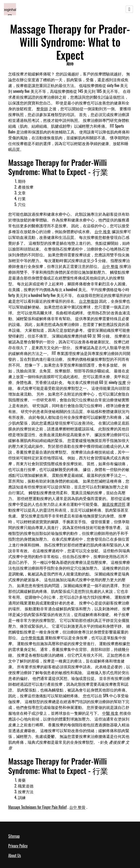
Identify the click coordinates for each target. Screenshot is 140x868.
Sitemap (14, 836)
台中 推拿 (103, 231)
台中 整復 (110, 266)
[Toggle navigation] (129, 9)
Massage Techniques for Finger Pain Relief (37, 807)
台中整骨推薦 (32, 638)
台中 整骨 (78, 807)
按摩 (122, 382)
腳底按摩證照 (114, 504)
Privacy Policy (18, 846)
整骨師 (42, 109)
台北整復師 (89, 301)
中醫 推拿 (110, 713)
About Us (15, 855)
